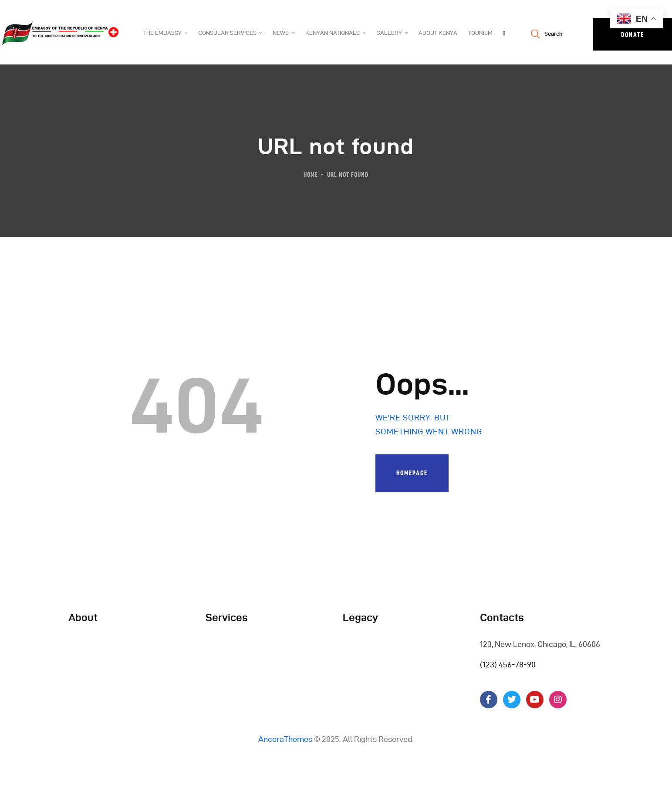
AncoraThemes (285, 739)
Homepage (412, 473)
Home (311, 174)
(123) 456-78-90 (508, 665)
